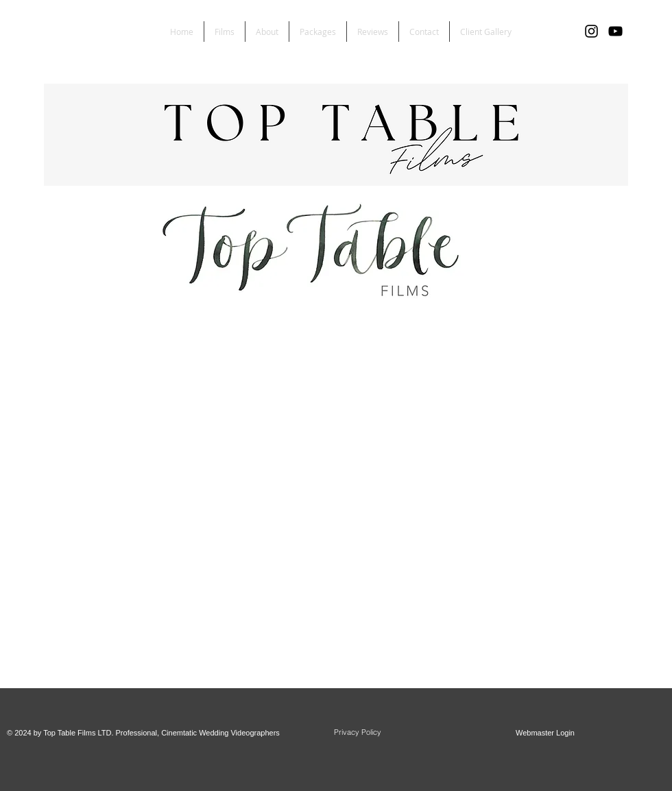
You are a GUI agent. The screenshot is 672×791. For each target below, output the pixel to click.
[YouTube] (615, 31)
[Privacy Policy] (357, 733)
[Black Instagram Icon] (591, 31)
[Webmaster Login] (545, 733)
